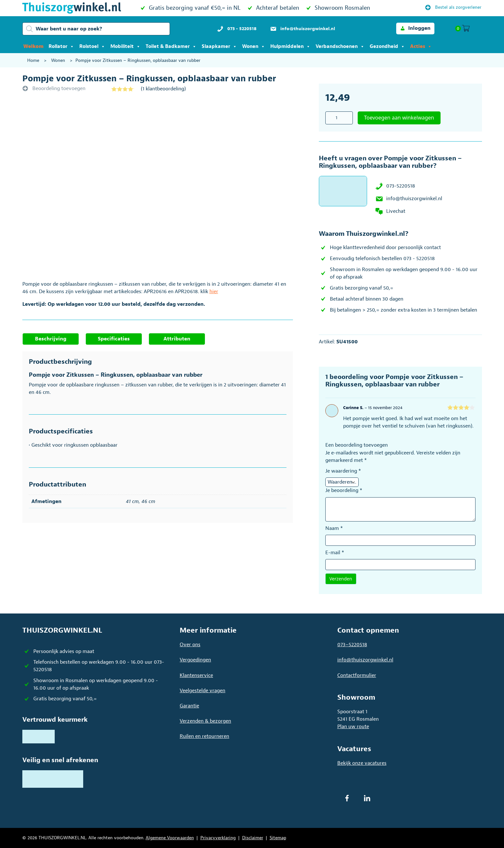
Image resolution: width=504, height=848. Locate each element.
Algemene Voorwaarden (170, 838)
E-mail (335, 553)
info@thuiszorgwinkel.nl (414, 199)
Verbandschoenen (340, 47)
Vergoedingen (195, 660)
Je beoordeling (344, 490)
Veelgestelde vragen (202, 691)
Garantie (189, 706)
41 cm (132, 501)
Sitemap (278, 838)
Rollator (61, 47)
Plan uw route (353, 727)
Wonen (254, 47)
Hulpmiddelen (290, 47)
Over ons (190, 645)
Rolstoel (92, 47)
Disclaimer (253, 838)
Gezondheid (387, 47)
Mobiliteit (125, 47)
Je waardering (343, 471)
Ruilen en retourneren (204, 736)
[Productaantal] (339, 118)
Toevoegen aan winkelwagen (399, 118)
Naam (334, 528)
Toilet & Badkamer (171, 47)
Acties (421, 47)
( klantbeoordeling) (163, 89)
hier (214, 292)
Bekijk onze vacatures (362, 763)
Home (33, 60)
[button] (415, 28)
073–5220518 (352, 645)
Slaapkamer (219, 47)
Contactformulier (357, 675)
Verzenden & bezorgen (205, 721)
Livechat (396, 211)
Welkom (33, 46)
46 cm (148, 501)
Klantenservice (196, 675)
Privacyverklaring (218, 838)
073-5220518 (401, 186)
